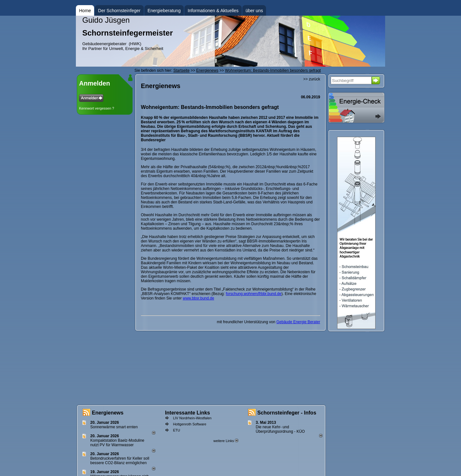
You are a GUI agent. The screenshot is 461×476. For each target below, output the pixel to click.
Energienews (108, 413)
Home (85, 11)
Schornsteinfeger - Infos (287, 413)
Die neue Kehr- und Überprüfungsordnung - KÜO (280, 429)
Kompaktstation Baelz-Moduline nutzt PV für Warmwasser (117, 443)
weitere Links (226, 441)
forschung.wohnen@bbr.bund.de (254, 294)
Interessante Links (187, 413)
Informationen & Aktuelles (213, 11)
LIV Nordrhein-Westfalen (192, 418)
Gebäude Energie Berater (298, 322)
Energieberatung (164, 11)
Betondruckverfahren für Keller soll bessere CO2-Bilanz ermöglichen (120, 461)
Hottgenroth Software (190, 424)
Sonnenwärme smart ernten (114, 427)
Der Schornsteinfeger (119, 11)
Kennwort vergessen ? (97, 108)
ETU (176, 430)
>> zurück (312, 79)
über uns (254, 11)
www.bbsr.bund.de (198, 298)
